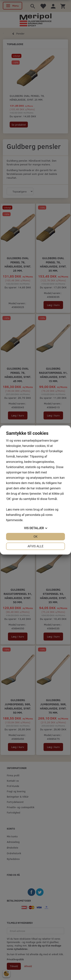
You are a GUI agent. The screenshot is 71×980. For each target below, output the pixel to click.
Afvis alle (35, 546)
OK (35, 537)
